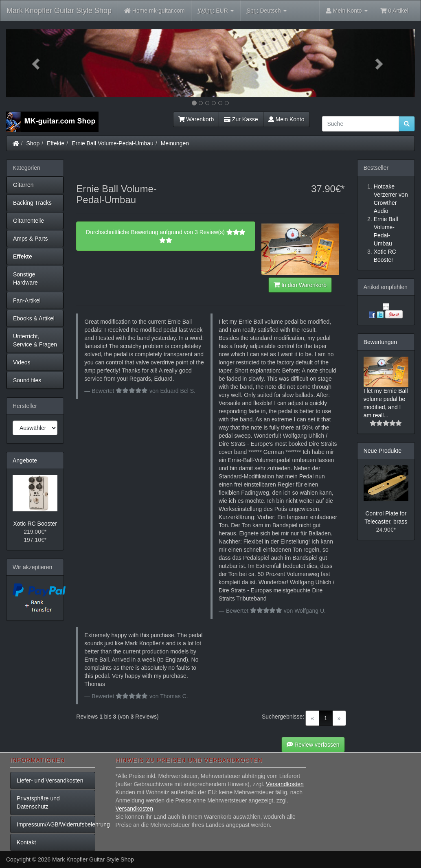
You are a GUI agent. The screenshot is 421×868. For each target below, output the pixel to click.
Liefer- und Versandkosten (50, 780)
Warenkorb (196, 119)
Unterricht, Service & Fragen (35, 340)
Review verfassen (313, 745)
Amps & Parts (31, 239)
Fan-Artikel (27, 300)
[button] (37, 63)
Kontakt (26, 842)
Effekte (56, 143)
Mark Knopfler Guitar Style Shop (59, 11)
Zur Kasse (241, 119)
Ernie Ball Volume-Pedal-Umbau (113, 143)
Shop (33, 143)
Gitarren (23, 185)
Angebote (25, 460)
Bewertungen (380, 342)
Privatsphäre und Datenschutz (38, 802)
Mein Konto (286, 119)
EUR (216, 11)
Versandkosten (285, 784)
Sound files (27, 380)
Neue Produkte (383, 451)
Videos (22, 362)
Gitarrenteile (29, 221)
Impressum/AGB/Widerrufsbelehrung (56, 824)
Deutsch (267, 11)
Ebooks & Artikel (34, 318)
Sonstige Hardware (25, 278)
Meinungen (175, 143)
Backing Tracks (32, 203)
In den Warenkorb (300, 285)
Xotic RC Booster (35, 524)
